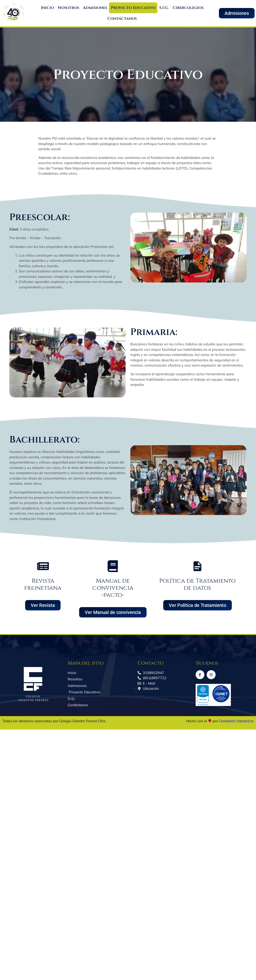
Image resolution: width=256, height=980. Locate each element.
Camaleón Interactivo (236, 721)
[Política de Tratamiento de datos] (198, 566)
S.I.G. (164, 8)
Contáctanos (122, 18)
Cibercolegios (188, 8)
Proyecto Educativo (133, 8)
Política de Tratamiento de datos (197, 584)
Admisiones (95, 8)
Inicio (47, 8)
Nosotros (68, 8)
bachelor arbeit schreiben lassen (89, 503)
